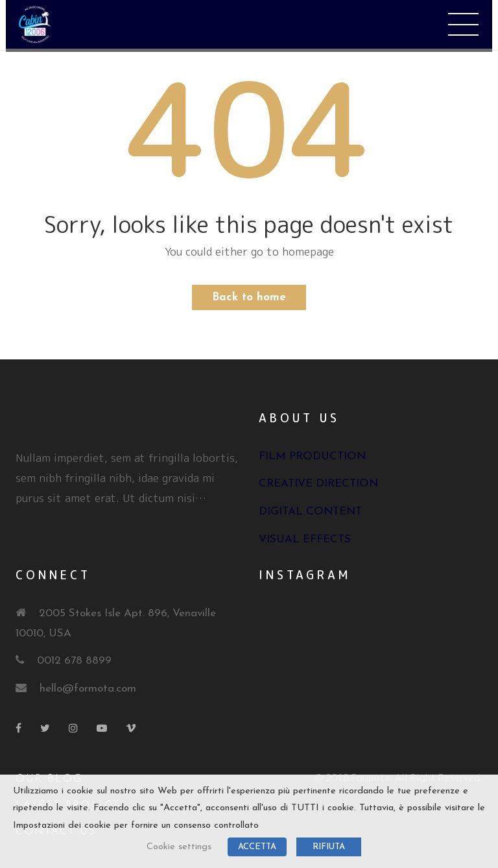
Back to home (249, 297)
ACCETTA (257, 847)
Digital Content (310, 512)
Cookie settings (179, 847)
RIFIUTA (329, 847)
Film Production (312, 456)
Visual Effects (305, 539)
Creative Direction (318, 484)
